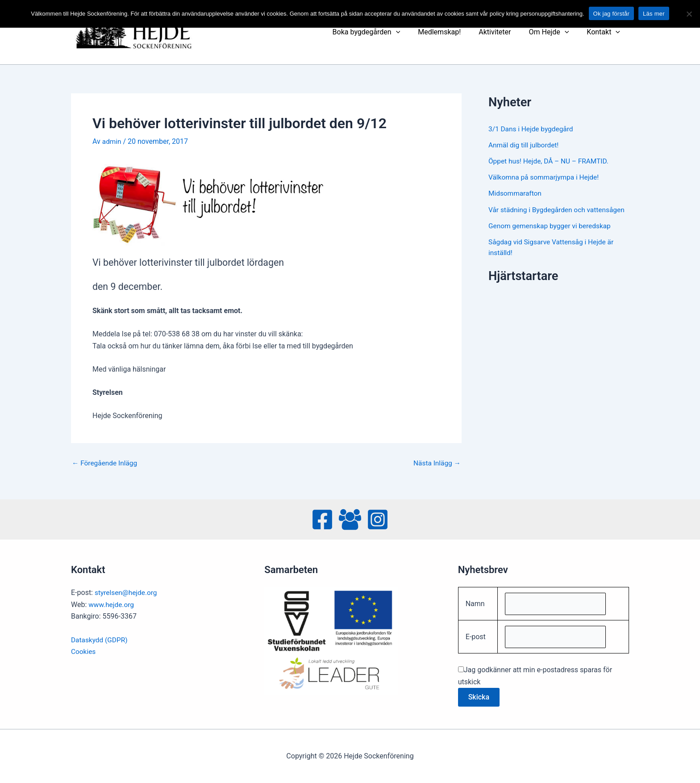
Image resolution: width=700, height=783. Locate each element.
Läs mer (654, 14)
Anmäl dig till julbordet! (525, 145)
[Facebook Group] (350, 518)
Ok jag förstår (612, 14)
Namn (475, 602)
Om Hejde (554, 32)
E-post (476, 636)
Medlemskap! (452, 32)
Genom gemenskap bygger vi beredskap (552, 236)
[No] (689, 14)
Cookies (84, 650)
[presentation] (412, 32)
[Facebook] (322, 518)
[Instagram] (378, 518)
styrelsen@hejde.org (127, 591)
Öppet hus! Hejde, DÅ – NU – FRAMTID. (551, 161)
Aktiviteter (504, 32)
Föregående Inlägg (106, 463)
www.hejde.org (112, 603)
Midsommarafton (516, 193)
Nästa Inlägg (436, 463)
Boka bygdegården (383, 32)
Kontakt (605, 32)
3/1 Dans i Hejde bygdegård (532, 129)
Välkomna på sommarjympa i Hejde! (546, 177)
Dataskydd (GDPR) (100, 638)
